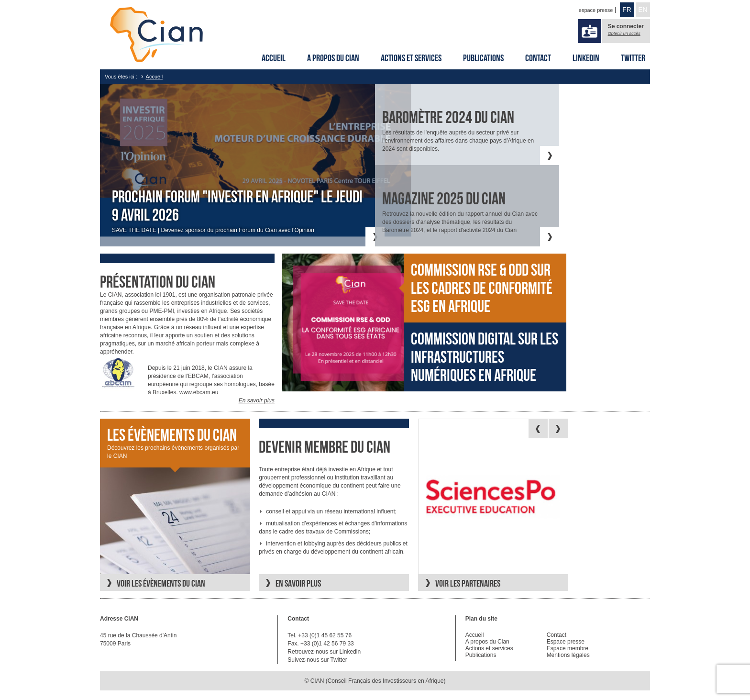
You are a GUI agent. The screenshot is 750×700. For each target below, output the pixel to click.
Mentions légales (568, 655)
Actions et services (411, 58)
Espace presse (566, 642)
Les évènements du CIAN (172, 435)
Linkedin (586, 58)
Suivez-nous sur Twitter (317, 660)
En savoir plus (257, 400)
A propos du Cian (333, 58)
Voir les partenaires (468, 583)
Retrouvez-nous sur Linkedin (324, 652)
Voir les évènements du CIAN (161, 583)
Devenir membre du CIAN (325, 447)
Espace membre (568, 648)
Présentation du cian (158, 282)
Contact (538, 58)
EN (643, 10)
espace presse (596, 10)
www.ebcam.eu (199, 392)
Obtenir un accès (624, 33)
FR (627, 10)
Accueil (274, 58)
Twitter (633, 58)
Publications (483, 58)
